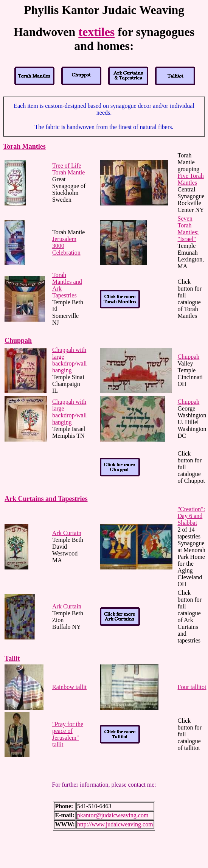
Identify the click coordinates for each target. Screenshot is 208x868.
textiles (96, 32)
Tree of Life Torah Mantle (68, 169)
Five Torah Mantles (191, 179)
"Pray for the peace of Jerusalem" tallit (68, 734)
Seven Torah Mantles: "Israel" (188, 229)
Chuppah (18, 341)
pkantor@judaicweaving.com (113, 815)
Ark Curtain (67, 533)
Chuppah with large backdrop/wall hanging (70, 360)
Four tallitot (192, 687)
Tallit (12, 658)
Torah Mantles (24, 146)
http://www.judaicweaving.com (115, 824)
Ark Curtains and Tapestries (46, 499)
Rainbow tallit (69, 687)
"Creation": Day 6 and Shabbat (192, 516)
